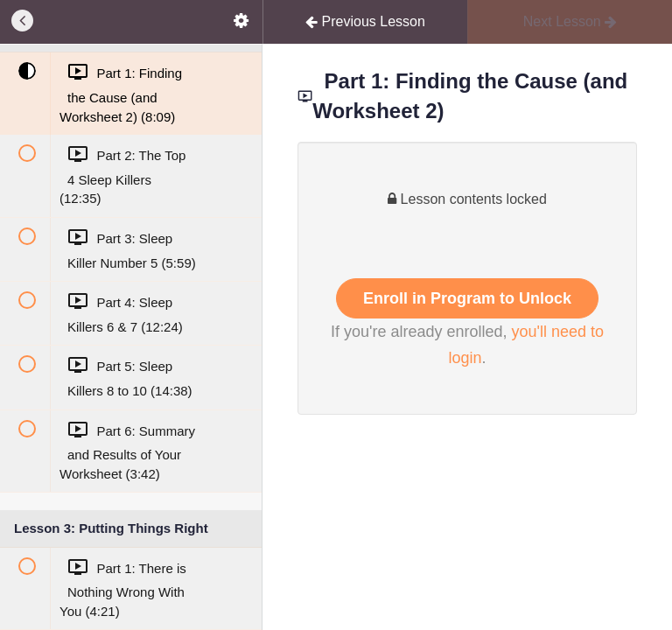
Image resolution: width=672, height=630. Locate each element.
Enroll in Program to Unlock (467, 298)
